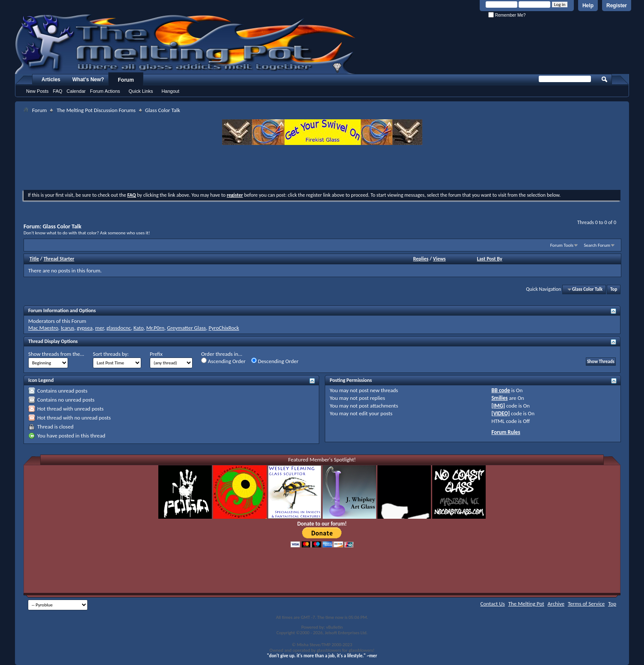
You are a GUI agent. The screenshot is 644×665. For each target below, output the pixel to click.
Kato (139, 328)
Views (439, 259)
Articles (51, 80)
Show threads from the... (56, 354)
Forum (126, 80)
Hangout (170, 91)
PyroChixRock (224, 328)
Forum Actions (105, 91)
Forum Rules (506, 432)
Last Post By (490, 259)
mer (99, 328)
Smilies (499, 398)
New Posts (37, 91)
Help (588, 6)
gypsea (85, 328)
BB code (500, 390)
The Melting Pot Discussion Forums (96, 110)
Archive (556, 604)
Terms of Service (586, 604)
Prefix (156, 354)
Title (34, 259)
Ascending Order (223, 361)
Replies (421, 259)
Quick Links (141, 91)
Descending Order (275, 361)
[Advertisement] (322, 168)
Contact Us (493, 604)
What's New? (88, 80)
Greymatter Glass (186, 328)
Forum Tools (562, 245)
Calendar (76, 91)
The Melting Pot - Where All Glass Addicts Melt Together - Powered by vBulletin (186, 44)
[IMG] (498, 406)
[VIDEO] (500, 413)
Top (614, 289)
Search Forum (597, 245)
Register (617, 6)
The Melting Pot (526, 604)
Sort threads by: (111, 354)
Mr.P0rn (155, 328)
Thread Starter (59, 259)
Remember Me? (507, 15)
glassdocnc (119, 328)
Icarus (67, 328)
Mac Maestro (43, 328)
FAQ (58, 91)
